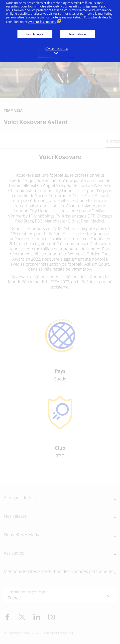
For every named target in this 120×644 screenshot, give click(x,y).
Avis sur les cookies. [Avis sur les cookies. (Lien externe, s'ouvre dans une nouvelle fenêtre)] (42, 22)
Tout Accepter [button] (35, 34)
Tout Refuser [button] (77, 34)
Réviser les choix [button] (56, 49)
